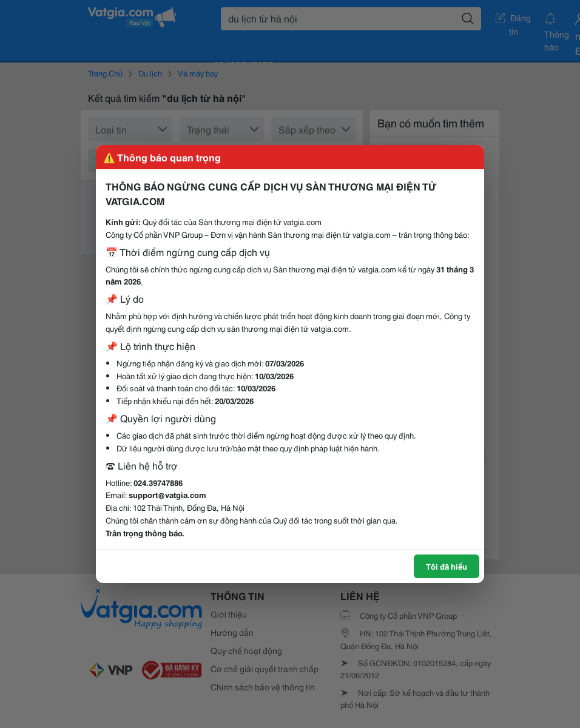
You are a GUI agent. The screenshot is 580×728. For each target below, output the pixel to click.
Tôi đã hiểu (447, 566)
